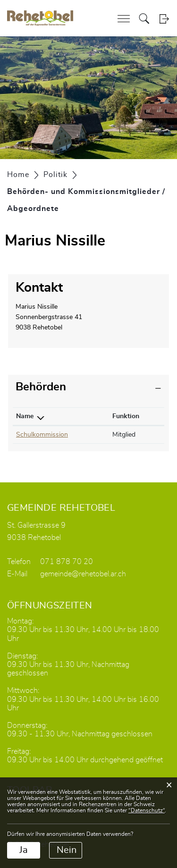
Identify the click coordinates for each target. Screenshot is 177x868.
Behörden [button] (41, 387)
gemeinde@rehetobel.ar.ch (83, 574)
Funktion (126, 416)
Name (25, 416)
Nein (67, 850)
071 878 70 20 (67, 562)
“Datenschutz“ (147, 810)
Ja (24, 850)
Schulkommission (42, 435)
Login (164, 19)
